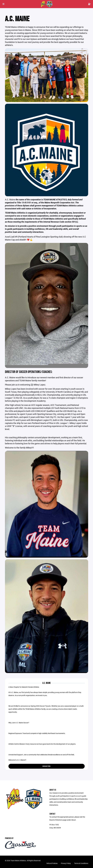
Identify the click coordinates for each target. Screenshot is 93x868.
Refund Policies (52, 865)
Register (46, 768)
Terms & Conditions (81, 865)
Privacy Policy (66, 865)
